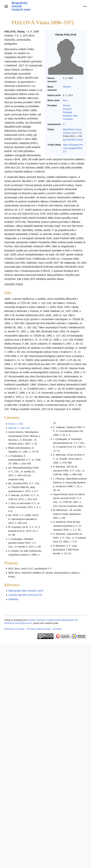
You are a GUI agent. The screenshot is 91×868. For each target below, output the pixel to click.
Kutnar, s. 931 (16, 424)
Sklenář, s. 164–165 (19, 428)
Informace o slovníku (14, 629)
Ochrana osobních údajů (39, 629)
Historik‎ (67, 106)
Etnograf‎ (67, 109)
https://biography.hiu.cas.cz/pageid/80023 (73, 148)
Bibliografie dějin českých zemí (26, 591)
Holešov (67, 87)
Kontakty (57, 629)
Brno (65, 100)
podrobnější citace (73, 140)
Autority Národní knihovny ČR (25, 595)
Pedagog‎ (67, 112)
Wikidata (13, 599)
